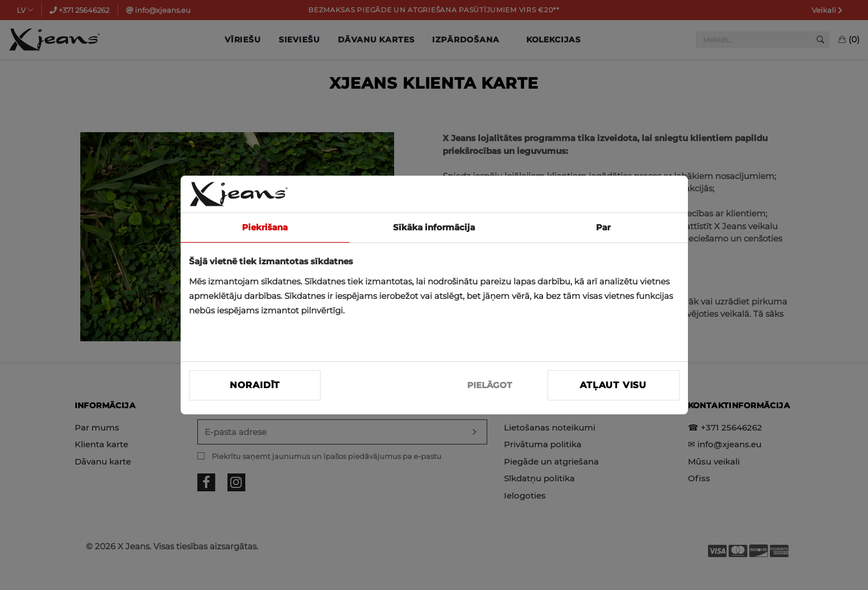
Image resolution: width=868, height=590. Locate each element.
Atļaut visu (613, 385)
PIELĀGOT (489, 385)
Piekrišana (265, 227)
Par (603, 227)
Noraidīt (255, 385)
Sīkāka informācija (434, 227)
